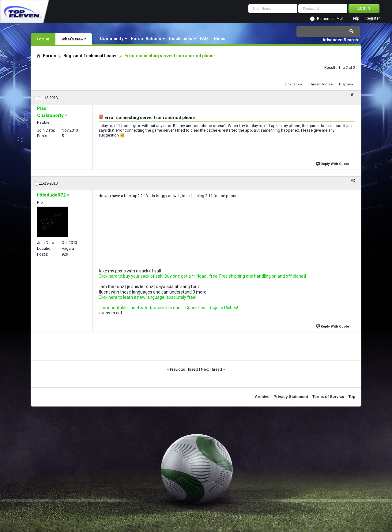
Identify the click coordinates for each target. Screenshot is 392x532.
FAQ (204, 39)
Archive (262, 397)
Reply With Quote (333, 163)
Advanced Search (340, 40)
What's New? (74, 39)
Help (355, 19)
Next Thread (211, 369)
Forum (43, 39)
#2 (353, 180)
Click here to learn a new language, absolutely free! (147, 297)
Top (352, 397)
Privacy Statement (291, 397)
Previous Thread (184, 369)
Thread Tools (319, 84)
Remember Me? (330, 19)
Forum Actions (146, 39)
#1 (353, 95)
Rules (220, 39)
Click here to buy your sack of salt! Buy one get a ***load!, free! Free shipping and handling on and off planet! (202, 276)
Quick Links (181, 39)
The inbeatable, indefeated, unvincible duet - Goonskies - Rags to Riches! (168, 308)
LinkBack (292, 84)
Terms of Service (328, 397)
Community (112, 39)
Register (373, 19)
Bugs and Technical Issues (90, 56)
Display (345, 84)
